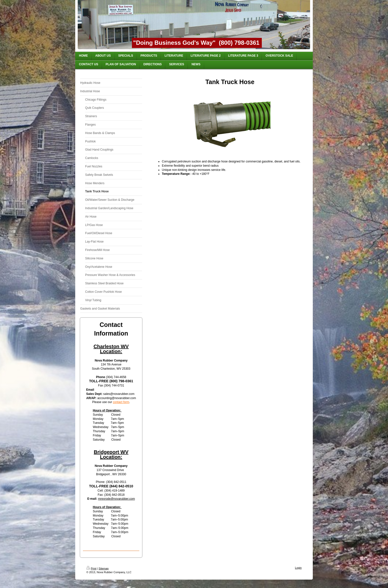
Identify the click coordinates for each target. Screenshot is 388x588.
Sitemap (104, 568)
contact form (121, 402)
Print (91, 568)
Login (298, 568)
